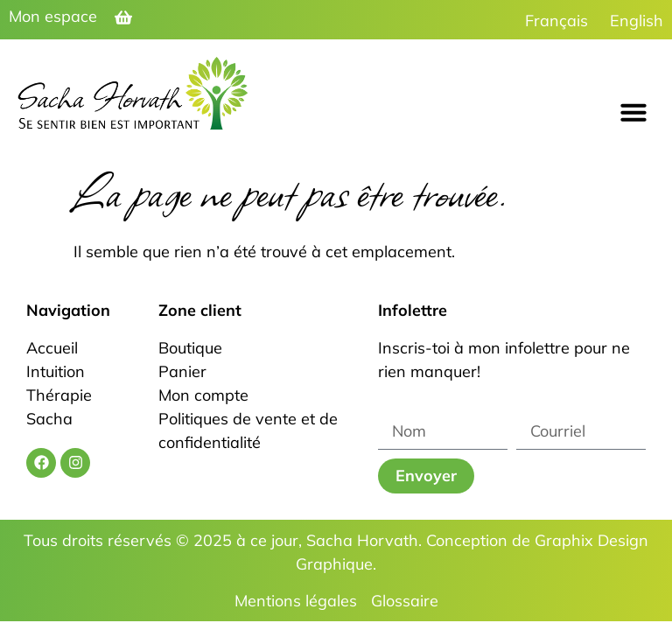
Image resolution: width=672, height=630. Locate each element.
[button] (633, 112)
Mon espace (53, 16)
